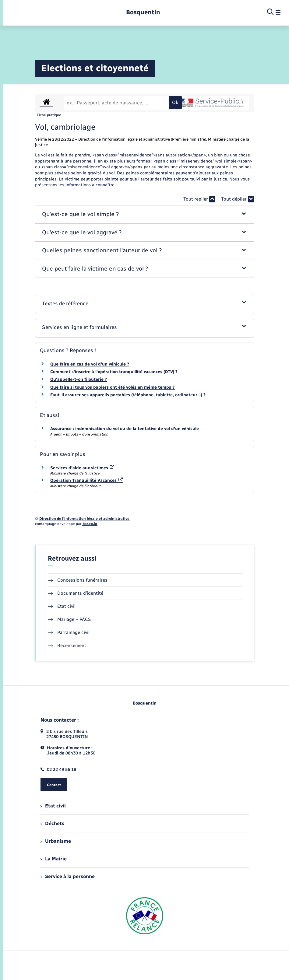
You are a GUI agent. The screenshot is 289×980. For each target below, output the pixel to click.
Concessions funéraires (78, 580)
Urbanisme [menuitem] (56, 841)
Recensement (67, 646)
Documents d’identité (76, 593)
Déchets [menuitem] (52, 823)
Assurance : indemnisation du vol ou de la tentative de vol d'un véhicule (125, 429)
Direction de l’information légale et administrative (84, 519)
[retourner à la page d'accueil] (143, 12)
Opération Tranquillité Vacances (87, 480)
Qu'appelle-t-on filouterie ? (79, 379)
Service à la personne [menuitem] (68, 876)
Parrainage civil (69, 632)
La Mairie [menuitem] (54, 859)
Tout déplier (238, 199)
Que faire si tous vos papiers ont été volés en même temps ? (112, 387)
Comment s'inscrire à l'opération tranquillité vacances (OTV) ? (114, 372)
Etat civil (62, 606)
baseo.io (90, 524)
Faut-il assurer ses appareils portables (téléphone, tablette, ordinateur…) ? (128, 395)
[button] (145, 214)
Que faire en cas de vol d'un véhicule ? (90, 364)
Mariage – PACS (69, 619)
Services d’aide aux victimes (82, 468)
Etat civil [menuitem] (53, 806)
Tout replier (199, 199)
